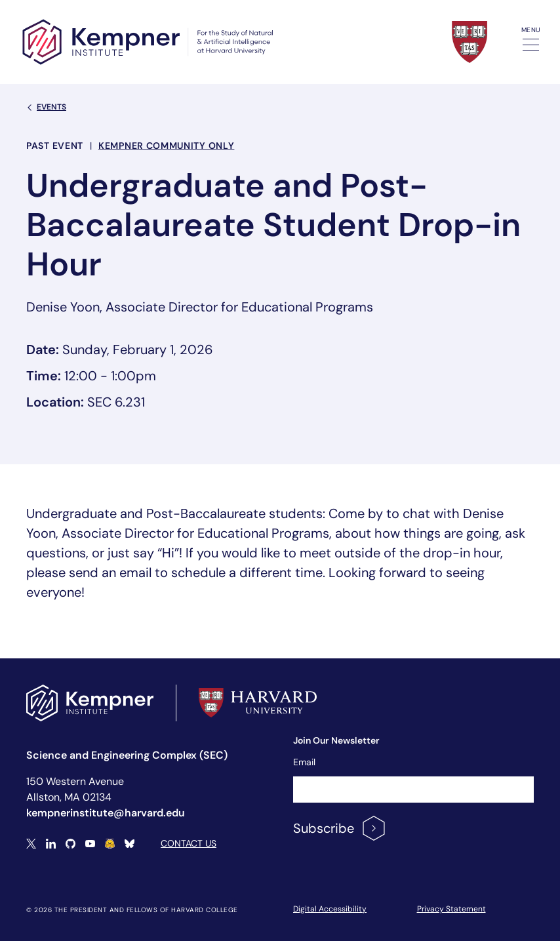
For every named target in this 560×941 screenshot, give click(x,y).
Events (46, 107)
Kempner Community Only (166, 146)
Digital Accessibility (330, 909)
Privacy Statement (451, 909)
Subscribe (340, 828)
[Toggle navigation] (531, 45)
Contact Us (189, 843)
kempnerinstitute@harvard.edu (106, 813)
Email (304, 762)
